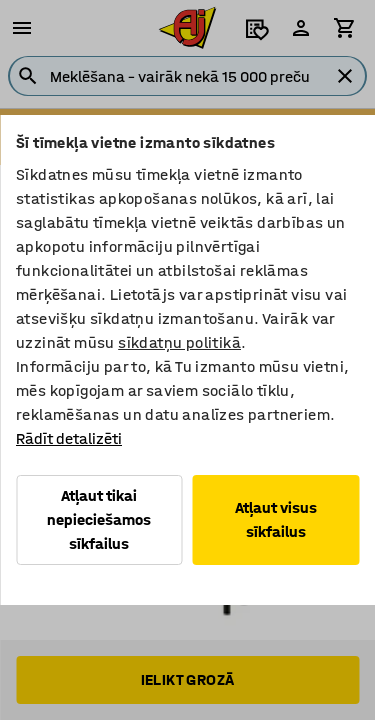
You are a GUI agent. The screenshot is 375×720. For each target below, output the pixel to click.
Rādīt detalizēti (69, 438)
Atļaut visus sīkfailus (276, 519)
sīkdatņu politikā (179, 342)
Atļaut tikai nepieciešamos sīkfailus (99, 519)
